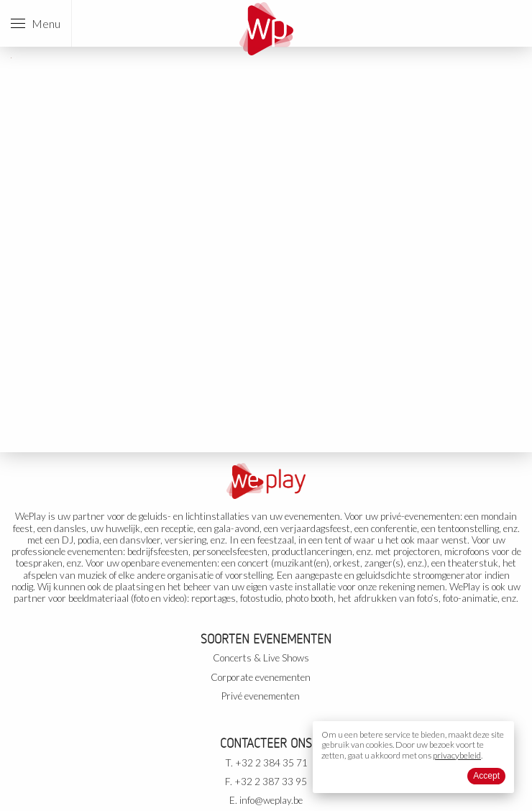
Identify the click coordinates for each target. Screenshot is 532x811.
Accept (486, 776)
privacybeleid (457, 755)
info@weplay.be (271, 800)
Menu (36, 23)
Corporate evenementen (261, 677)
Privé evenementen (261, 696)
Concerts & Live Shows (261, 658)
